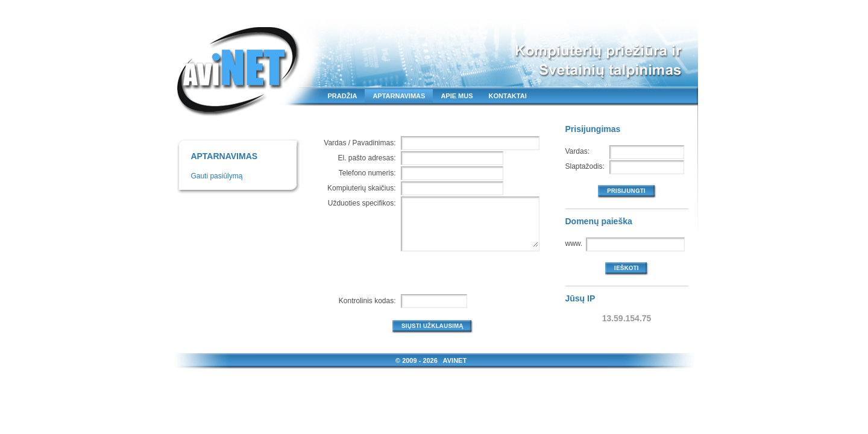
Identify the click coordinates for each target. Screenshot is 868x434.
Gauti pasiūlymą (216, 176)
